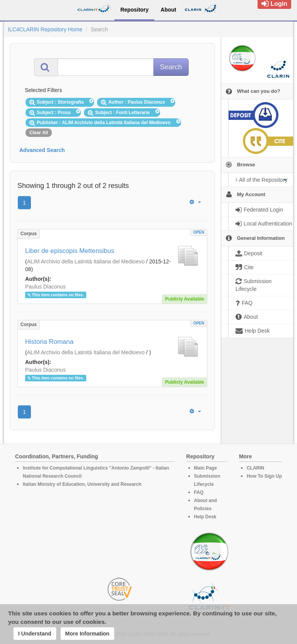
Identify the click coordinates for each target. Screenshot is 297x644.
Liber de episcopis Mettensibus (70, 251)
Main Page (206, 468)
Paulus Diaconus (45, 287)
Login (274, 4)
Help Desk (205, 517)
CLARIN (255, 468)
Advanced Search (42, 150)
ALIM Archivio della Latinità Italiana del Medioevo (86, 261)
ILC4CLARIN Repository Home (45, 29)
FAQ (199, 492)
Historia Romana (49, 342)
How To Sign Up (264, 476)
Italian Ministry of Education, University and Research (82, 484)
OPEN (199, 232)
